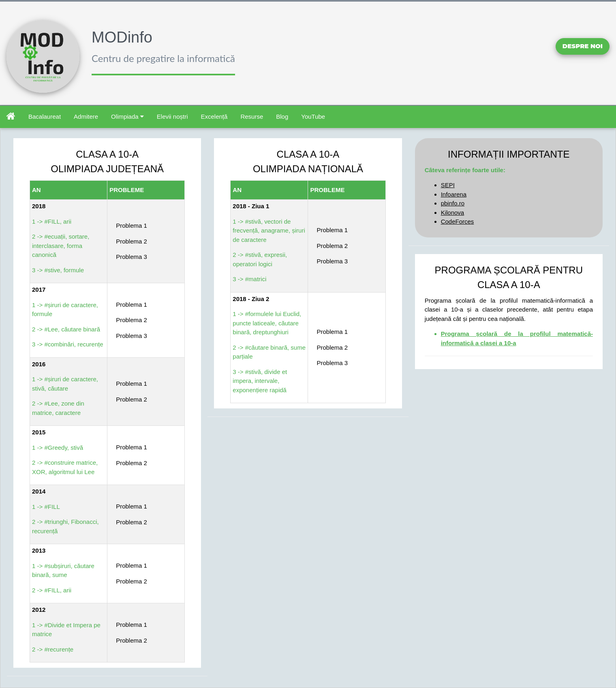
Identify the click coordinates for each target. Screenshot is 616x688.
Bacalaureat (45, 116)
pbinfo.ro (453, 203)
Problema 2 (132, 241)
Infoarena (454, 194)
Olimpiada (127, 116)
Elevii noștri (172, 116)
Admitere (86, 116)
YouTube (313, 116)
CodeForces (458, 221)
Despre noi (583, 46)
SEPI (448, 185)
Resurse (252, 116)
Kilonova (453, 213)
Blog (282, 116)
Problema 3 (132, 257)
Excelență (214, 116)
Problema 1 (132, 225)
